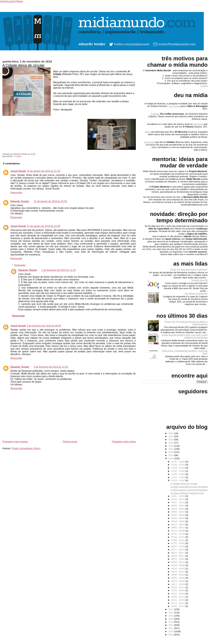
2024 (171, 439)
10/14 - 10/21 (178, 499)
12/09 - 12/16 (178, 468)
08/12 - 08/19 (178, 524)
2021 (171, 449)
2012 (171, 625)
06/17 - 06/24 (178, 550)
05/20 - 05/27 (178, 556)
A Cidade (18, 156)
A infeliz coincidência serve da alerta (189, 487)
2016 (171, 612)
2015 (171, 616)
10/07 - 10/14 (178, 502)
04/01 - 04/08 (178, 578)
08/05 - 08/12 (178, 527)
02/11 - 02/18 (178, 594)
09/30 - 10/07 (178, 506)
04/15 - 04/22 (178, 572)
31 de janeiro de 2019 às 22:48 (43, 226)
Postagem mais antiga (124, 442)
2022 (171, 446)
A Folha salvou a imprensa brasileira (189, 490)
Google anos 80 (199, 280)
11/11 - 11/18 (178, 477)
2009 (171, 635)
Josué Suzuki (18, 171)
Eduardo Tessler (20, 201)
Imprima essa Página (11, 1)
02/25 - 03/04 (178, 590)
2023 (171, 443)
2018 (171, 458)
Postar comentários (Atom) (26, 448)
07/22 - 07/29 (178, 534)
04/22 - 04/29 (178, 568)
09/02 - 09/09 (178, 515)
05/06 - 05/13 (178, 562)
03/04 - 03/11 (178, 587)
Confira (204, 86)
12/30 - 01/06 (178, 462)
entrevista (198, 124)
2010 (171, 631)
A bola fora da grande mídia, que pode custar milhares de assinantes (185, 336)
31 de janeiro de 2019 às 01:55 (50, 201)
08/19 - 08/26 (178, 521)
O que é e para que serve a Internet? (189, 269)
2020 (171, 452)
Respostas (20, 265)
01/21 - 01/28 (178, 600)
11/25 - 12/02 (178, 474)
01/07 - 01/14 (178, 606)
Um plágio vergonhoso (196, 293)
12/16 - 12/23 (178, 465)
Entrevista (149, 142)
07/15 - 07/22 (178, 537)
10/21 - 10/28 (178, 496)
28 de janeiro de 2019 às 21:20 (43, 171)
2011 (171, 628)
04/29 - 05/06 (178, 565)
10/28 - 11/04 (178, 480)
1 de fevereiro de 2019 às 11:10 (59, 270)
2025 (171, 436)
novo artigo (174, 106)
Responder (16, 193)
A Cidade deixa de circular (23, 65)
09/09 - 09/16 (178, 512)
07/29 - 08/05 (178, 531)
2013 (171, 622)
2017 (171, 609)
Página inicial (70, 442)
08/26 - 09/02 (178, 518)
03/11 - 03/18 (178, 584)
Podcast (155, 114)
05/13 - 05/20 (178, 559)
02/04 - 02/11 (178, 597)
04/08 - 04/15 (178, 575)
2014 (171, 619)
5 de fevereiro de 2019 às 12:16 (51, 367)
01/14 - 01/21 (178, 603)
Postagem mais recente (15, 442)
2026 (171, 433)
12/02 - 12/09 (178, 471)
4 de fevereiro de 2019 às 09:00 (44, 326)
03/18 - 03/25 (178, 581)
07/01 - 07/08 (178, 543)
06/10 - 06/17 (178, 553)
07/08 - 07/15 (178, 540)
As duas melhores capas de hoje (187, 493)
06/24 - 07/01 (178, 546)
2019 (171, 455)
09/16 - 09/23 (178, 509)
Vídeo (148, 132)
